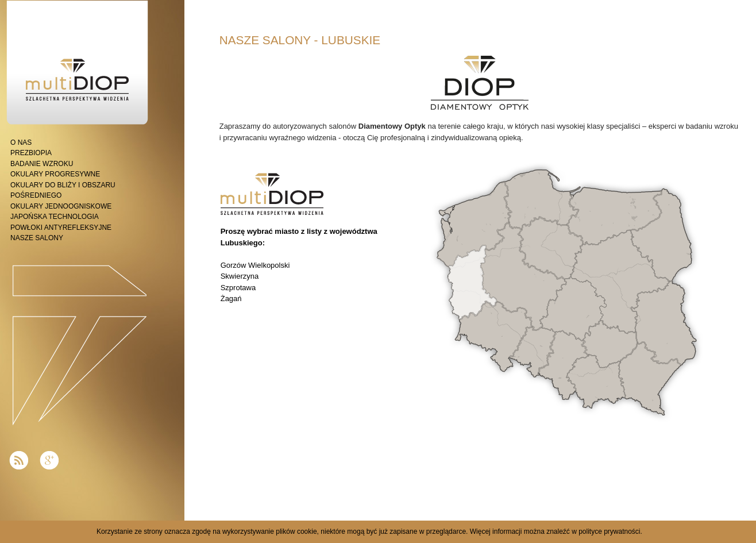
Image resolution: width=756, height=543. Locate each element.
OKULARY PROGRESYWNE (55, 174)
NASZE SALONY (37, 238)
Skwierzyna (240, 276)
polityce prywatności (609, 532)
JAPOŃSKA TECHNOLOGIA (55, 217)
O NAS (21, 143)
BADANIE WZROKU (42, 164)
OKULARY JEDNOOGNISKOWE (61, 206)
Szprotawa (238, 288)
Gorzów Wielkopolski (255, 265)
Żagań (231, 299)
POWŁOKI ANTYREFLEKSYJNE (61, 228)
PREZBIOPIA (31, 153)
